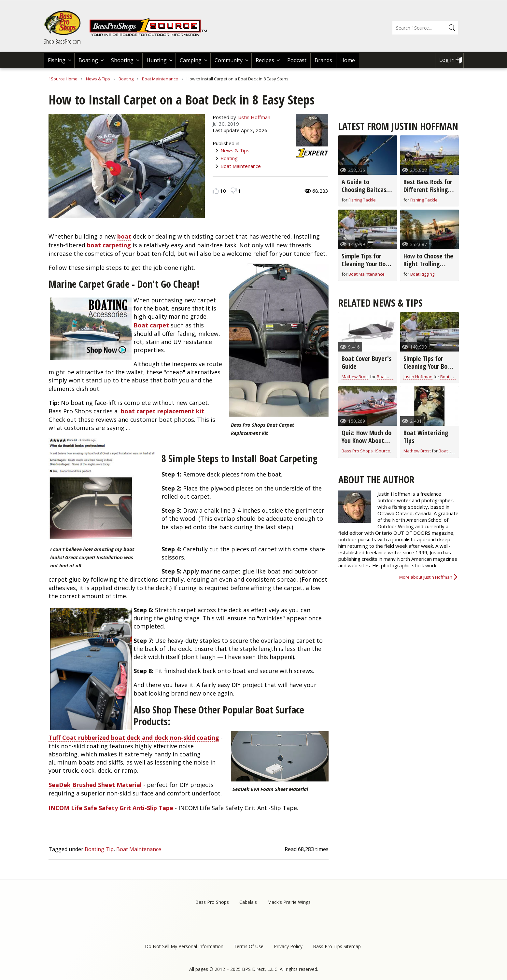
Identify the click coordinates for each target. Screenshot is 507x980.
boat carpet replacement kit (162, 411)
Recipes (265, 60)
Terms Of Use (249, 946)
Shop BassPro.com (62, 41)
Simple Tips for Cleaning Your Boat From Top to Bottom (366, 268)
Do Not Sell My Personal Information (184, 946)
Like (216, 191)
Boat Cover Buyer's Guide (366, 362)
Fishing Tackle (362, 200)
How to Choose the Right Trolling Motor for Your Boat (428, 268)
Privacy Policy (288, 946)
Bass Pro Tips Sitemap (337, 946)
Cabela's (248, 902)
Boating (88, 60)
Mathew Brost (355, 377)
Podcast (297, 60)
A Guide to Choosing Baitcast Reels (365, 190)
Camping (191, 60)
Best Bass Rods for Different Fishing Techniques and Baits (428, 193)
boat (124, 236)
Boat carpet (151, 325)
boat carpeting (109, 245)
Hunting (157, 60)
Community (229, 60)
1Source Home (63, 79)
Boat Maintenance (160, 79)
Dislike (234, 191)
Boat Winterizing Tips (426, 437)
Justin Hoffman (254, 117)
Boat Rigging (422, 274)
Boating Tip (99, 849)
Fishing (57, 60)
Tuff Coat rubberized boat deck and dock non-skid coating (134, 738)
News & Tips (98, 79)
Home (348, 60)
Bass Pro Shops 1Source (366, 451)
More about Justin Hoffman (426, 577)
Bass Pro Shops (212, 902)
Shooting (122, 60)
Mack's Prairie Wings (289, 902)
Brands (323, 60)
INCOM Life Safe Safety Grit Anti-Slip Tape (111, 808)
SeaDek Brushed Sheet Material (95, 785)
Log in (447, 60)
